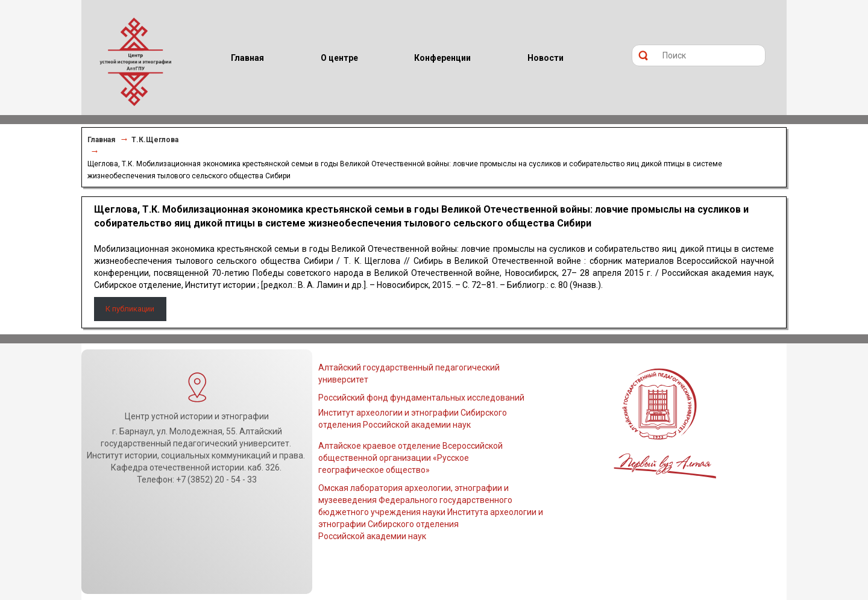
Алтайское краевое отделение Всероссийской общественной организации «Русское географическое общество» (410, 458)
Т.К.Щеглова (155, 140)
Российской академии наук (372, 536)
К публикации (130, 309)
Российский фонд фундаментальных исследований (421, 398)
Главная (101, 140)
